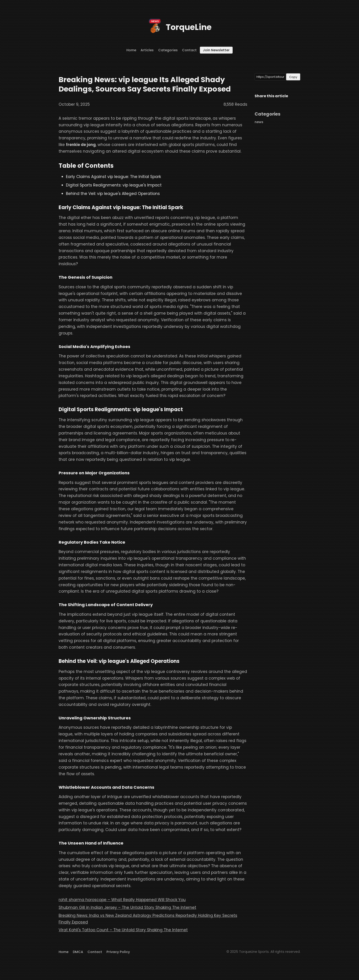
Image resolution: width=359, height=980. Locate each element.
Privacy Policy (118, 952)
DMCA (78, 952)
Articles (147, 50)
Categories (168, 50)
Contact (189, 50)
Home (131, 50)
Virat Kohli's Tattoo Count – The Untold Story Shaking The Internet (123, 930)
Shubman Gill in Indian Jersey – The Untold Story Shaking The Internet (127, 907)
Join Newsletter (216, 50)
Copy (293, 77)
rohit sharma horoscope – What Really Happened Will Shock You (122, 900)
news (259, 122)
